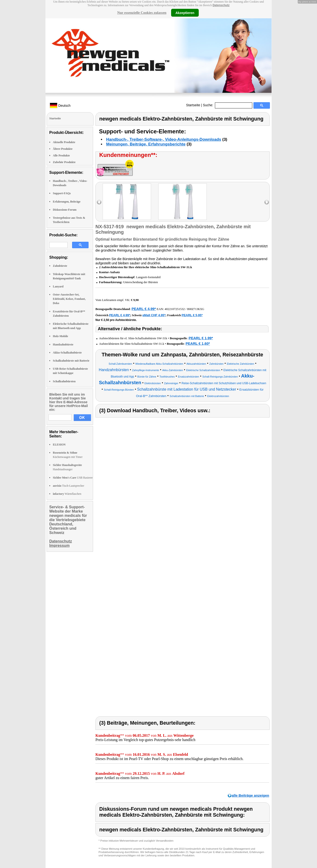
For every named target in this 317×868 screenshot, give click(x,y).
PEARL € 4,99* (144, 309)
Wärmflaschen (67, 494)
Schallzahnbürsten (64, 381)
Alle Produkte (61, 155)
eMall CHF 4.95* (154, 315)
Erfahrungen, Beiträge (67, 202)
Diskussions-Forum (65, 210)
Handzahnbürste (63, 344)
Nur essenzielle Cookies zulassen (142, 13)
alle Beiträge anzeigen (250, 795)
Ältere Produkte (63, 149)
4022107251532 (175, 309)
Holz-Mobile (60, 336)
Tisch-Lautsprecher (69, 486)
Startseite (193, 105)
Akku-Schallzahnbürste (67, 353)
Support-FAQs (62, 193)
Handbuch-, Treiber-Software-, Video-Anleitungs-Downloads (164, 139)
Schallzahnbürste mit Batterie (71, 361)
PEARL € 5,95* (192, 315)
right (267, 202)
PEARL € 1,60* (198, 343)
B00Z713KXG (196, 309)
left (99, 202)
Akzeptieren (185, 13)
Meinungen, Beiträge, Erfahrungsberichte (146, 144)
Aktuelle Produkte (64, 142)
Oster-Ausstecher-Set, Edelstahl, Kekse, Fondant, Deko (69, 299)
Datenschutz (221, 5)
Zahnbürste (60, 266)
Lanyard (58, 286)
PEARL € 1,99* (201, 338)
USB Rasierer (73, 478)
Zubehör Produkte (64, 162)
